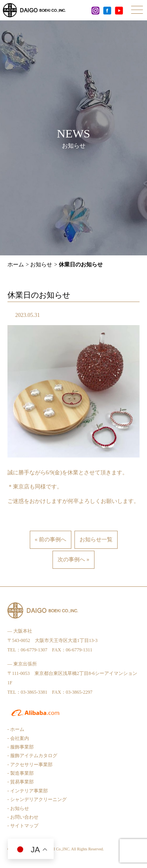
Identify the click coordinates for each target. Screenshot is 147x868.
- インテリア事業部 (28, 791)
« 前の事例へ (51, 540)
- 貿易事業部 (21, 782)
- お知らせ (18, 808)
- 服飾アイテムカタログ (32, 756)
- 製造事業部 (21, 773)
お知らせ (41, 265)
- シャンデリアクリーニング (37, 799)
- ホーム (16, 729)
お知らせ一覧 (96, 540)
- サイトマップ (23, 826)
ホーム (16, 265)
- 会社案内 (18, 738)
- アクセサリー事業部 (30, 765)
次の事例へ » (73, 560)
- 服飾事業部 (21, 747)
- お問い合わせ (23, 817)
